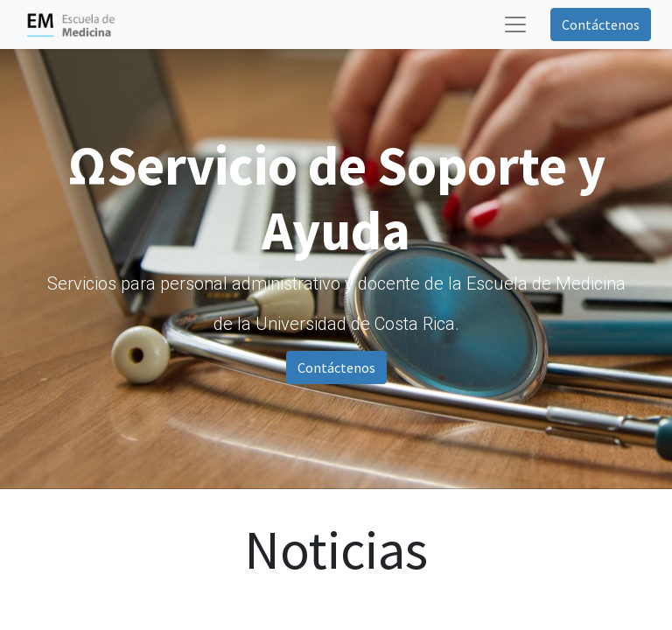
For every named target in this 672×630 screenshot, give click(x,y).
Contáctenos (601, 24)
